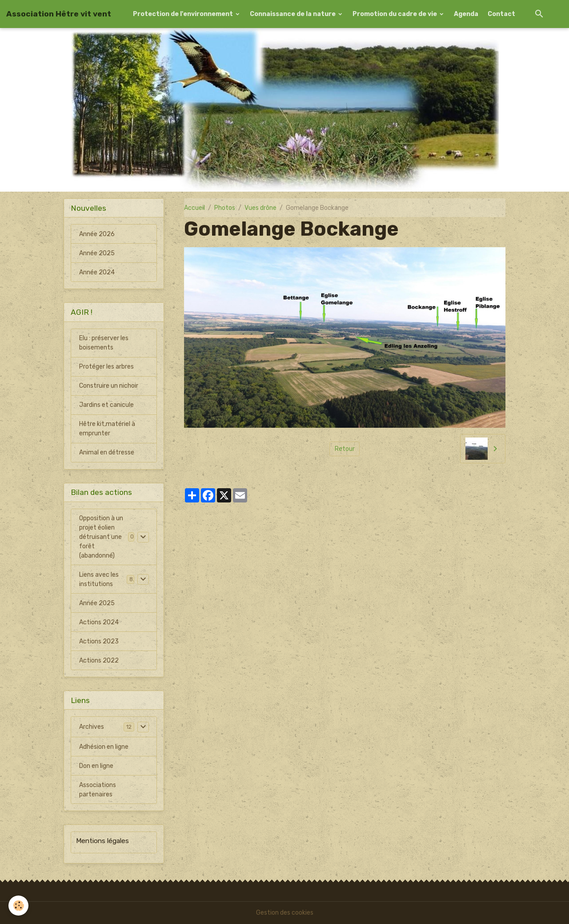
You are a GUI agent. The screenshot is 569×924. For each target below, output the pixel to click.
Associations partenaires (98, 790)
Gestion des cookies (285, 913)
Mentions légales (102, 841)
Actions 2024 (99, 622)
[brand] (59, 14)
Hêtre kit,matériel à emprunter (107, 429)
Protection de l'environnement (184, 14)
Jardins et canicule (106, 405)
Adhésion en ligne (104, 747)
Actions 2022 (99, 661)
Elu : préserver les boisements (104, 343)
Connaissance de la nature (293, 14)
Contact (501, 14)
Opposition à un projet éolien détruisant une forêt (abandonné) (101, 537)
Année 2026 (97, 234)
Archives (92, 727)
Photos (225, 208)
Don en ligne (96, 766)
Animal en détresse (107, 452)
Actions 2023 (99, 641)
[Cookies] (19, 906)
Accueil (194, 208)
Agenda (466, 14)
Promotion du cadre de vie (395, 14)
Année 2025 (97, 253)
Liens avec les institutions (99, 579)
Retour (345, 449)
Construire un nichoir (109, 386)
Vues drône (260, 208)
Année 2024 (97, 272)
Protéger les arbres (106, 367)
